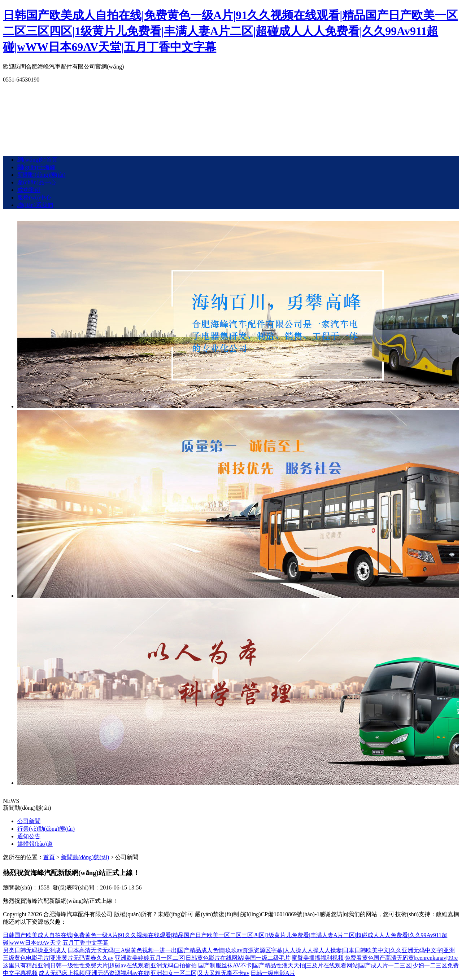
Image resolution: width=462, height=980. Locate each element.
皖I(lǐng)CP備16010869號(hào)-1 (280, 914)
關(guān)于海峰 (36, 167)
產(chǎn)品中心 (37, 182)
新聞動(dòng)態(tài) (41, 175)
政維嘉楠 (448, 914)
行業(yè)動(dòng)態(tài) (46, 829)
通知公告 (29, 836)
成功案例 (29, 190)
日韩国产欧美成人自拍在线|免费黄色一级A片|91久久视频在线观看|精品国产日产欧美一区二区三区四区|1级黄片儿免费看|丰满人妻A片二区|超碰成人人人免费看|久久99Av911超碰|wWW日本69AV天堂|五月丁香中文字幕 (230, 31)
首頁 (49, 857)
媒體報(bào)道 (35, 844)
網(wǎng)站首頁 (37, 160)
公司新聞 (29, 821)
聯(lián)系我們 (35, 205)
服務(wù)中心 (34, 197)
